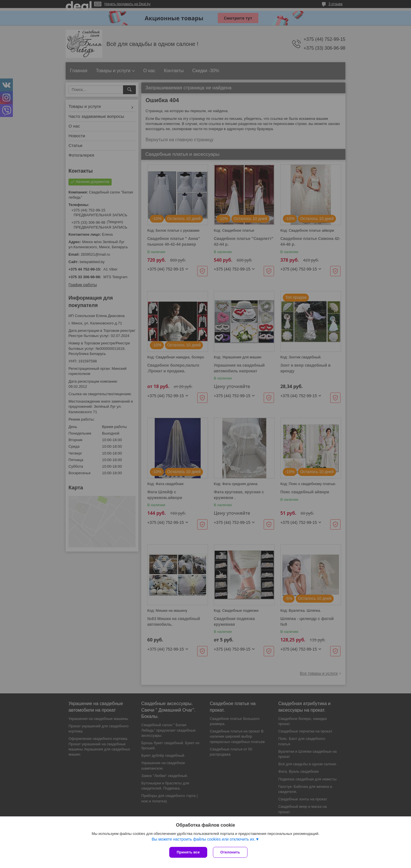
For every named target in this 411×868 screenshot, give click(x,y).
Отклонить (230, 852)
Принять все (188, 852)
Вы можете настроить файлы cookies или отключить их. (203, 839)
